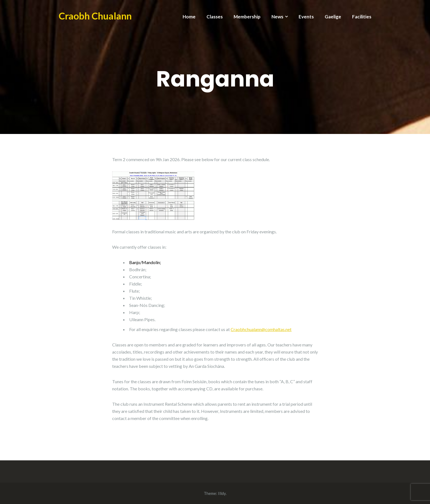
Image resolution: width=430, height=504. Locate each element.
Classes (215, 17)
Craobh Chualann (95, 16)
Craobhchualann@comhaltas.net (261, 329)
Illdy (222, 493)
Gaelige (333, 17)
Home (189, 17)
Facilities (362, 17)
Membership (247, 17)
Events (306, 17)
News (277, 17)
